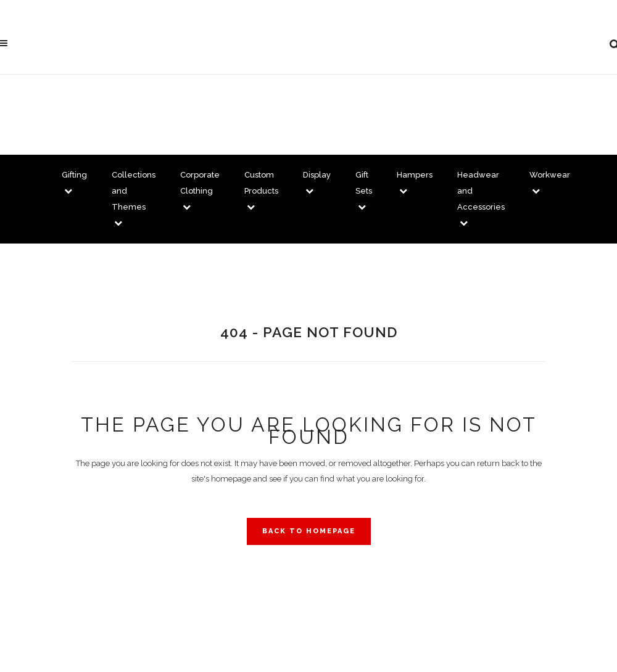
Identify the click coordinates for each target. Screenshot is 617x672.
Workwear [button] (550, 182)
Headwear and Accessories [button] (481, 199)
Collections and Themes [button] (134, 199)
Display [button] (317, 182)
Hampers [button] (415, 182)
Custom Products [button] (261, 191)
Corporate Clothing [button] (200, 191)
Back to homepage (309, 531)
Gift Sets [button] (364, 191)
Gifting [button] (74, 182)
